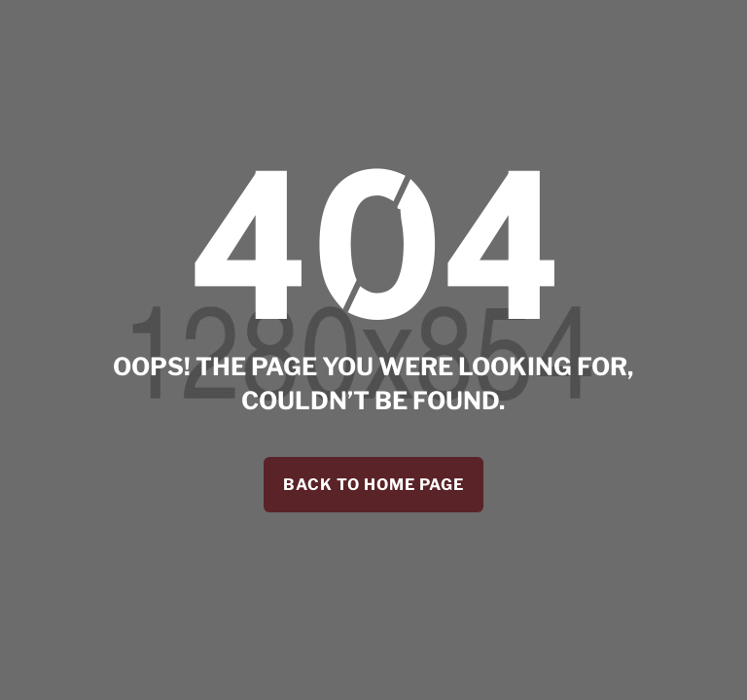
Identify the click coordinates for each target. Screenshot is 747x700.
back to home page (373, 485)
